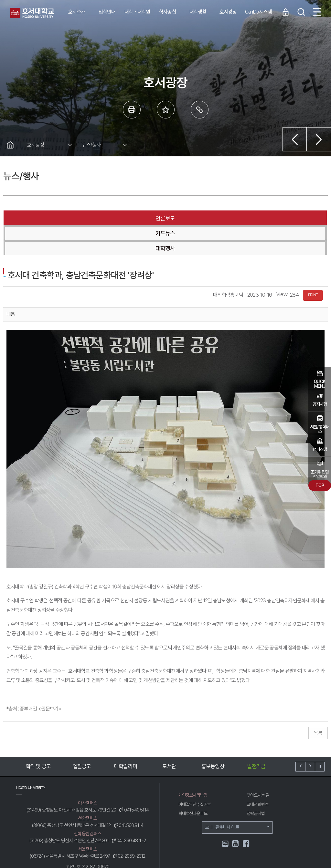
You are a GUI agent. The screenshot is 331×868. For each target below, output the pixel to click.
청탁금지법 (256, 784)
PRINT (313, 265)
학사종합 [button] (168, 12)
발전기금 (256, 737)
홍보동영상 (213, 737)
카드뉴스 (165, 218)
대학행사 (273, 218)
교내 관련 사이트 (237, 798)
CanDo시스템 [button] (259, 12)
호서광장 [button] (228, 12)
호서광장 (36, 145)
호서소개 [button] (77, 12)
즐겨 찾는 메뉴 (166, 110)
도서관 (169, 737)
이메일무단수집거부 (196, 775)
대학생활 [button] (198, 12)
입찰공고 (82, 737)
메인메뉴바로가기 (0, 0)
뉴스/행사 (91, 145)
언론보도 (57, 218)
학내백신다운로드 (194, 784)
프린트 (132, 110)
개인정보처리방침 (194, 765)
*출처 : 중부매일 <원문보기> (34, 679)
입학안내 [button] (107, 12)
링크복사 (200, 110)
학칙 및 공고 (38, 737)
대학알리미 (126, 737)
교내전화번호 (258, 775)
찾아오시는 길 (259, 765)
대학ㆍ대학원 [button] (137, 12)
